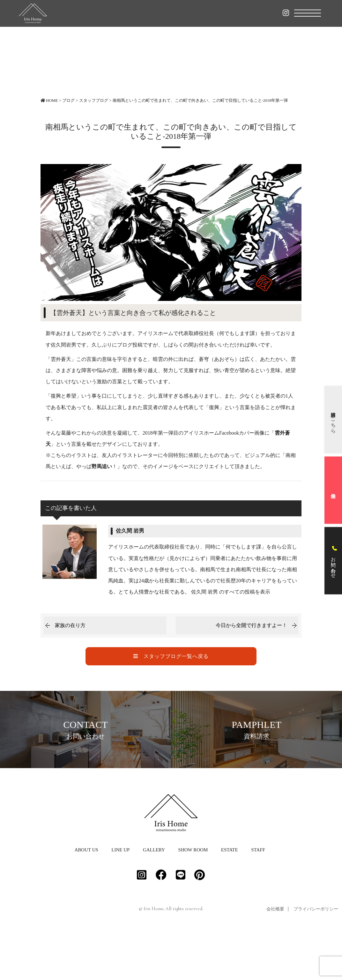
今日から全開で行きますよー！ (251, 625)
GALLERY (154, 896)
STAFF (258, 896)
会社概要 (275, 956)
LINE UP (120, 896)
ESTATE (230, 896)
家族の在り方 (70, 625)
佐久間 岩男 (130, 531)
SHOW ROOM (193, 896)
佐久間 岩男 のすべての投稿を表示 (231, 592)
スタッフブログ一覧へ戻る (171, 656)
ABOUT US (86, 896)
